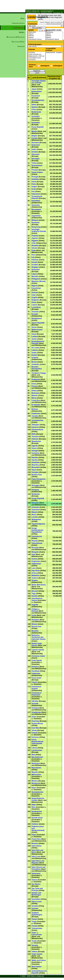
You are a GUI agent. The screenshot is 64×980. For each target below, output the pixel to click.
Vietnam (35, 293)
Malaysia (35, 220)
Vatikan (35, 952)
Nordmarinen (37, 811)
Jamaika (35, 416)
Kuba (34, 250)
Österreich (36, 145)
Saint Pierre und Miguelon (38, 862)
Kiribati (34, 733)
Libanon (35, 350)
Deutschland (37, 91)
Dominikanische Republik (38, 342)
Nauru (34, 788)
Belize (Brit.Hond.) (39, 585)
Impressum (21, 46)
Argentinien (36, 216)
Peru (33, 255)
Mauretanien (36, 768)
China (34, 110)
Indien (34, 149)
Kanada (35, 138)
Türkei (34, 163)
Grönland (35, 708)
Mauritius (35, 465)
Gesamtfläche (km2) (37, 58)
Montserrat (36, 783)
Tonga (34, 922)
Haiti (33, 554)
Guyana (35, 580)
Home (23, 18)
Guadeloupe (36, 712)
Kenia (34, 384)
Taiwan (34, 919)
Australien (36, 116)
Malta (34, 434)
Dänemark (36, 154)
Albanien (37, 36)
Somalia (35, 906)
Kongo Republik (38, 498)
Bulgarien (35, 300)
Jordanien (36, 364)
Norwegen (36, 159)
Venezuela (36, 205)
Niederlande (36, 112)
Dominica (35, 667)
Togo (34, 594)
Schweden (36, 123)
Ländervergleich (47, 11)
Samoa (34, 880)
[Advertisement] (13, 95)
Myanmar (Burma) (39, 281)
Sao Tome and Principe (37, 889)
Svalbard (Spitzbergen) (37, 914)
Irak (33, 257)
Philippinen (36, 279)
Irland (34, 182)
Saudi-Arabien (37, 172)
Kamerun (35, 427)
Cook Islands (37, 660)
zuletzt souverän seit (37, 54)
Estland (35, 355)
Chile (34, 243)
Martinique (36, 763)
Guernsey (35, 721)
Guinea (34, 559)
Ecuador (35, 314)
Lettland (35, 336)
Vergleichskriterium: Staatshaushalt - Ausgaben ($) (45, 13)
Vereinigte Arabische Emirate (39, 230)
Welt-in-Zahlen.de (33, 11)
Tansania (35, 436)
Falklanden (36, 674)
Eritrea (34, 573)
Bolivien (35, 409)
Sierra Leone (37, 902)
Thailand (35, 236)
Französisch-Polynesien (37, 694)
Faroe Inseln (36, 678)
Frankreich (36, 96)
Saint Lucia (36, 857)
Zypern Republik (38, 323)
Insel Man (35, 728)
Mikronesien (36, 775)
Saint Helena (37, 846)
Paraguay (35, 490)
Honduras (35, 453)
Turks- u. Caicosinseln (37, 934)
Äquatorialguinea (38, 524)
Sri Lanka (35, 348)
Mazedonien (36, 441)
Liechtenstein (37, 750)
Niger (34, 805)
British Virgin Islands (37, 644)
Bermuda (35, 548)
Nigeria (34, 286)
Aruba (34, 615)
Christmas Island (38, 656)
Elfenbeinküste (37, 430)
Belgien (35, 136)
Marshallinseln (37, 757)
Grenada (35, 704)
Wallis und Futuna (39, 960)
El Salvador (36, 405)
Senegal (35, 451)
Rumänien (36, 223)
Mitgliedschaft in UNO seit (37, 56)
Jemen (34, 339)
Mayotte (35, 772)
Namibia (35, 457)
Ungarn (35, 187)
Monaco (35, 781)
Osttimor (35, 824)
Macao (34, 398)
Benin (34, 515)
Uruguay (35, 358)
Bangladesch (37, 318)
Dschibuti (35, 671)
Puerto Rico (36, 839)
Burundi (35, 591)
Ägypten (37, 34)
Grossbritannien (38, 100)
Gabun (34, 448)
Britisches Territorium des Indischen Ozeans (39, 637)
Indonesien (36, 194)
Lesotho (35, 517)
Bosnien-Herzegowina (37, 368)
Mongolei (35, 552)
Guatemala (36, 379)
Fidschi (35, 682)
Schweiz (35, 152)
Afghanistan (37, 32)
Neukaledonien (37, 792)
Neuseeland (36, 209)
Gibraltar (35, 701)
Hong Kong (36, 227)
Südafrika (35, 179)
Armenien (35, 507)
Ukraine (35, 248)
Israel (34, 189)
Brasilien (35, 631)
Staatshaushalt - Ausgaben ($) (54, 53)
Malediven (36, 575)
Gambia (35, 596)
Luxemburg (36, 307)
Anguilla (35, 605)
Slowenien (36, 270)
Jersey (34, 730)
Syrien (34, 327)
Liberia (34, 748)
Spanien (35, 107)
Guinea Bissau (37, 724)
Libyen (34, 274)
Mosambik (36, 467)
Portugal (35, 177)
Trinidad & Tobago (39, 373)
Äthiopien (35, 425)
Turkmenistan (37, 928)
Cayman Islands (38, 650)
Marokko (35, 276)
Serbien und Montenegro (36, 894)
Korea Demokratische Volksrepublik (38, 742)
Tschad (34, 926)
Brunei (34, 362)
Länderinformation (18, 23)
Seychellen (36, 899)
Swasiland (36, 510)
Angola (34, 297)
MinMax (22, 32)
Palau (34, 835)
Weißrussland (37, 330)
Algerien (37, 38)
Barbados (35, 620)
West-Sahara (37, 967)
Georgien (35, 472)
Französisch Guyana (36, 688)
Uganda (35, 446)
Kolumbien (36, 201)
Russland (35, 143)
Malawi (34, 512)
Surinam (35, 908)
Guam (34, 717)
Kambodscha (37, 536)
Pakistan (35, 260)
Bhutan (34, 624)
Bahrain (35, 395)
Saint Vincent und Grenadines (39, 868)
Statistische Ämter (18, 42)
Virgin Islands (37, 954)
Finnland (35, 170)
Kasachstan (36, 288)
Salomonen (36, 873)
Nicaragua (36, 485)
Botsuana (35, 393)
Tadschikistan (37, 543)
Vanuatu (35, 945)
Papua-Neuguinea (39, 479)
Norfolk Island (37, 818)
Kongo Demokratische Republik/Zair (38, 530)
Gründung (37, 53)
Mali (33, 755)
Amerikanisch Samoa (37, 39)
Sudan (34, 353)
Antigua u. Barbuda (36, 610)
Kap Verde (36, 571)
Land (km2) (37, 60)
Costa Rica (36, 400)
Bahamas (35, 503)
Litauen (35, 305)
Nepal (34, 470)
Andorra (35, 578)
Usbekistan (36, 414)
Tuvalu (34, 941)
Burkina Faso (37, 475)
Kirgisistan (36, 561)
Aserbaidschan (38, 420)
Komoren (35, 737)
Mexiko (34, 131)
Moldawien (36, 494)
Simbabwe (36, 462)
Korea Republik (38, 127)
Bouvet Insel (36, 627)
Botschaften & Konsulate (16, 37)
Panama (35, 386)
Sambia (35, 460)
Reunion (35, 843)
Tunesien (35, 312)
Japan (34, 89)
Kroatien (35, 265)
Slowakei (35, 246)
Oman (34, 302)
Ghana (34, 391)
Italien (34, 105)
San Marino (36, 884)
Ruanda (35, 541)
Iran (33, 191)
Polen (34, 184)
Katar (34, 295)
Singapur (35, 267)
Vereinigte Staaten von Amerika (39, 82)
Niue (33, 807)
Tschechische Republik (37, 197)
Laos (34, 568)
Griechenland (37, 166)
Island (34, 334)
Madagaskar (36, 519)
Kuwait (34, 262)
